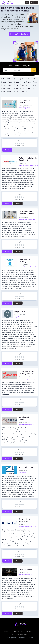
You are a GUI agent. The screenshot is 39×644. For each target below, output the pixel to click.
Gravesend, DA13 (24, 573)
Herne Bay (7, 85)
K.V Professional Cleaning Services (26, 213)
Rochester (32, 85)
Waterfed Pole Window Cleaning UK (28, 159)
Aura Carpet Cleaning (24, 418)
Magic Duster (20, 311)
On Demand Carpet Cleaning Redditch (27, 372)
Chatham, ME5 (23, 217)
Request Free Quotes (19, 34)
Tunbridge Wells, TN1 (25, 106)
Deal (36, 79)
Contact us (19, 631)
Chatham (19, 79)
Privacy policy (11, 638)
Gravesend (32, 82)
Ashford (6, 79)
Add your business (19, 634)
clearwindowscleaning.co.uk (27, 267)
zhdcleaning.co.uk (24, 108)
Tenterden (32, 88)
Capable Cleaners (26, 569)
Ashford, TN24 (23, 471)
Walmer (12, 92)
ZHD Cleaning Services (24, 101)
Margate (19, 85)
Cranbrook (26, 79)
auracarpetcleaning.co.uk (26, 425)
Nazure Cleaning (26, 467)
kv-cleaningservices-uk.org (27, 219)
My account (30, 631)
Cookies (31, 638)
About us (8, 631)
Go (33, 70)
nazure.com (22, 473)
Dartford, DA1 (23, 163)
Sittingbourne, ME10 (25, 377)
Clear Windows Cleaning (25, 260)
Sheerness (13, 88)
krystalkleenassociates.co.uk (27, 527)
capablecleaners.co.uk (25, 575)
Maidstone (13, 85)
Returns (22, 638)
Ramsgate (25, 85)
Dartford (31, 79)
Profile (7, 150)
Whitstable (32, 92)
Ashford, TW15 (23, 265)
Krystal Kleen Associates (24, 520)
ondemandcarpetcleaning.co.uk (28, 379)
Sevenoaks (7, 88)
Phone (18, 204)
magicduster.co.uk (20, 317)
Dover (5, 82)
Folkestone (26, 82)
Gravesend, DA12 (19, 315)
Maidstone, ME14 (24, 525)
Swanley (25, 88)
